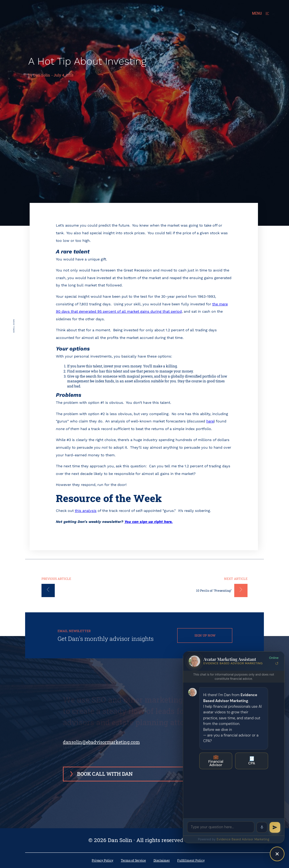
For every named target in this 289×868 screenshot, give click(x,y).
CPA (252, 761)
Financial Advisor (216, 761)
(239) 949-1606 (78, 734)
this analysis (86, 511)
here (210, 421)
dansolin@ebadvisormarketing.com (101, 742)
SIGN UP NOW (205, 635)
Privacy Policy (102, 861)
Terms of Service (133, 861)
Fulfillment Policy (191, 861)
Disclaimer (162, 861)
